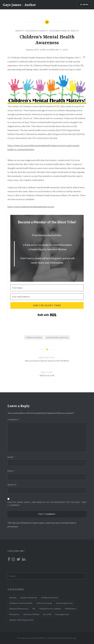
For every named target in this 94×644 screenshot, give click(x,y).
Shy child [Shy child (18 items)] (47, 614)
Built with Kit (47, 315)
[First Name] (47, 288)
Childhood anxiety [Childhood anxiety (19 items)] (49, 598)
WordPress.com (69, 638)
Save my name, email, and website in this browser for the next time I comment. (47, 504)
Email (11, 471)
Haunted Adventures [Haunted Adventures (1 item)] (19, 609)
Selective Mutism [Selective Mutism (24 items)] (31, 614)
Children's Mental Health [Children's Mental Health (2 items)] (21, 603)
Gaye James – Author (19, 5)
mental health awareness (57, 337)
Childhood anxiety (37, 31)
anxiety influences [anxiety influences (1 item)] (29, 598)
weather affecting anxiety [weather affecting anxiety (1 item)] (21, 620)
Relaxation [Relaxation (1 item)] (14, 614)
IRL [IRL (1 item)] (34, 609)
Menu (86, 4)
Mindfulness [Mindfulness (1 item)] (71, 609)
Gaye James (40, 50)
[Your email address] (47, 297)
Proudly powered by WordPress (31, 638)
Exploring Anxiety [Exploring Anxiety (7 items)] (64, 603)
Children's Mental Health (64, 31)
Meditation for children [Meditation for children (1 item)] (50, 609)
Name (11, 457)
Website (12, 485)
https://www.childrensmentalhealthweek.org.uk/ (31, 207)
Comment (14, 420)
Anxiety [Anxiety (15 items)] (13, 598)
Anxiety (20, 31)
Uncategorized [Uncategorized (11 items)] (62, 614)
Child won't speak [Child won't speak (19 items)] (44, 603)
